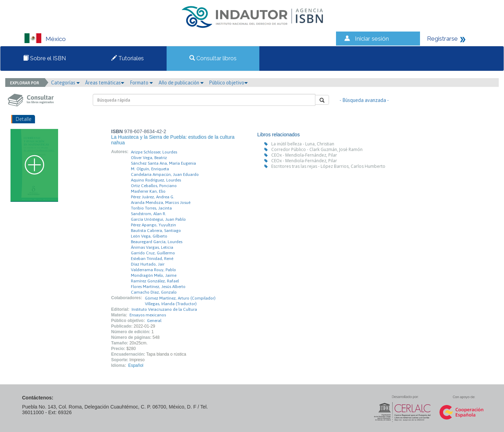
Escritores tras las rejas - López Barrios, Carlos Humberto (328, 166)
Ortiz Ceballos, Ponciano (154, 186)
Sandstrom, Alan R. (149, 214)
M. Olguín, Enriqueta (150, 169)
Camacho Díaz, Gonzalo (154, 292)
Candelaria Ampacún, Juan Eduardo (165, 174)
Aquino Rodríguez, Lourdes (156, 180)
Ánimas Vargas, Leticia (152, 247)
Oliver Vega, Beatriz (149, 158)
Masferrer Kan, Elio (148, 191)
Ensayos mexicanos (148, 315)
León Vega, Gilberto (149, 236)
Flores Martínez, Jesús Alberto (158, 287)
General (154, 321)
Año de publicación (181, 83)
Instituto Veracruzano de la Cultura (164, 309)
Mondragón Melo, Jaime (154, 275)
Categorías (65, 83)
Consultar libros (213, 58)
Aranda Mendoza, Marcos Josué (161, 203)
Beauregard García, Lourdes (157, 242)
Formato (141, 83)
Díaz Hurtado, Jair (148, 264)
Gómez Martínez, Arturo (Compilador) (180, 298)
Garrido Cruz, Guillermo (153, 253)
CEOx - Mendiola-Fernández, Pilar (304, 155)
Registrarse (442, 39)
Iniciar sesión (372, 39)
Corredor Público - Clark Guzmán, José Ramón (317, 149)
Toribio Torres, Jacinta (151, 208)
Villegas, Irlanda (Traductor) (171, 304)
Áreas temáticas (105, 83)
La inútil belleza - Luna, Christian (303, 144)
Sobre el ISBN (44, 58)
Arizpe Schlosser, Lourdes (154, 152)
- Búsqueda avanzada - (364, 100)
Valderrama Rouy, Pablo (153, 270)
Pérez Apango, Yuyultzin (153, 225)
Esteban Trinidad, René (152, 259)
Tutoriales (128, 58)
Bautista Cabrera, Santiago (156, 231)
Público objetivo (228, 83)
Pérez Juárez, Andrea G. (153, 197)
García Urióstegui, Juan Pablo (158, 219)
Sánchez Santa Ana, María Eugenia (163, 163)
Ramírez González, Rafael (155, 281)
